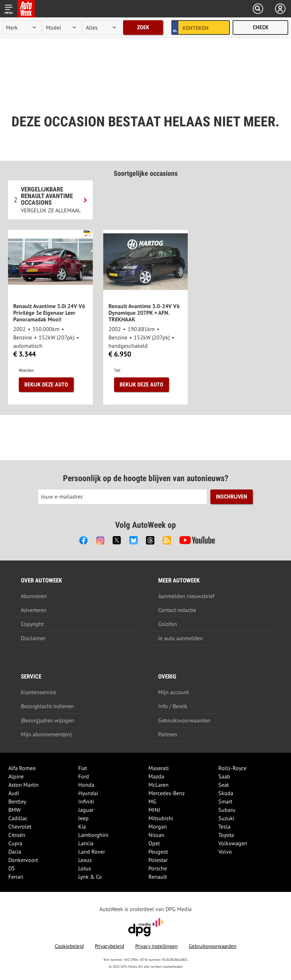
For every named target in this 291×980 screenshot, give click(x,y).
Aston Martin (23, 785)
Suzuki (226, 818)
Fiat (83, 768)
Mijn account (173, 692)
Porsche (158, 868)
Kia (82, 826)
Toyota (226, 835)
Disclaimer (33, 638)
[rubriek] (102, 28)
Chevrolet (20, 826)
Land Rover (92, 852)
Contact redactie (177, 610)
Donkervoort (23, 860)
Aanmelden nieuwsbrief (186, 596)
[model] (62, 28)
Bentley (17, 801)
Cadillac (18, 818)
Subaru (227, 810)
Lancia (86, 843)
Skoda (226, 793)
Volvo (225, 852)
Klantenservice (38, 692)
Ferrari (16, 877)
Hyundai (88, 793)
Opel (154, 843)
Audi (14, 793)
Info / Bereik (173, 706)
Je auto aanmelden (181, 638)
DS (12, 868)
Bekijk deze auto (46, 385)
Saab (224, 776)
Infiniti (86, 801)
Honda (86, 785)
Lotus (85, 868)
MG (152, 801)
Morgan (158, 826)
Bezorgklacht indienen (47, 706)
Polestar (158, 860)
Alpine (16, 776)
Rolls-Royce (232, 768)
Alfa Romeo (22, 768)
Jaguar (86, 810)
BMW (14, 810)
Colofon (168, 624)
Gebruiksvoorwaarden (184, 720)
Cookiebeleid (69, 946)
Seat (224, 785)
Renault (158, 877)
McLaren (159, 785)
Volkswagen (233, 843)
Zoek (143, 27)
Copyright (32, 624)
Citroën (17, 835)
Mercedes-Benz (167, 793)
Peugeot (158, 852)
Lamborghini (93, 835)
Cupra (15, 843)
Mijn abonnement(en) (46, 734)
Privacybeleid (110, 946)
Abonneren (34, 596)
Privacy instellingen (156, 946)
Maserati (159, 768)
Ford (84, 776)
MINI (154, 810)
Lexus (85, 860)
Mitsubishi (161, 818)
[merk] (22, 28)
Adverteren (34, 610)
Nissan (156, 835)
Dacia (15, 852)
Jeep (83, 818)
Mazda (156, 776)
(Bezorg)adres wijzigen (47, 720)
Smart (225, 801)
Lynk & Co (90, 877)
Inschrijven (232, 497)
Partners (168, 734)
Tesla (224, 826)
